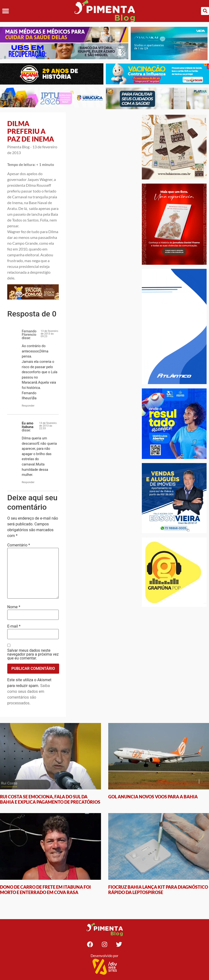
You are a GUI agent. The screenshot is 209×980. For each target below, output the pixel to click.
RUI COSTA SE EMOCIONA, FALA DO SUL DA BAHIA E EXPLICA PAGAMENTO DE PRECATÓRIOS (50, 799)
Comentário (19, 545)
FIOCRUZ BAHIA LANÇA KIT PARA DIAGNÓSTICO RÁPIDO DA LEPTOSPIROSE (158, 890)
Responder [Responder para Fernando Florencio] (28, 406)
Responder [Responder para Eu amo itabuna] (28, 482)
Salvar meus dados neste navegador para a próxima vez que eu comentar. (33, 654)
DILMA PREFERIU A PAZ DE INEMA (31, 131)
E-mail (14, 626)
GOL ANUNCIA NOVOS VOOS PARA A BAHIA (153, 797)
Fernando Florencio (29, 333)
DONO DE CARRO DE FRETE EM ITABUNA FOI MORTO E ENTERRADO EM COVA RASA (45, 890)
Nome (14, 607)
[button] (5, 11)
